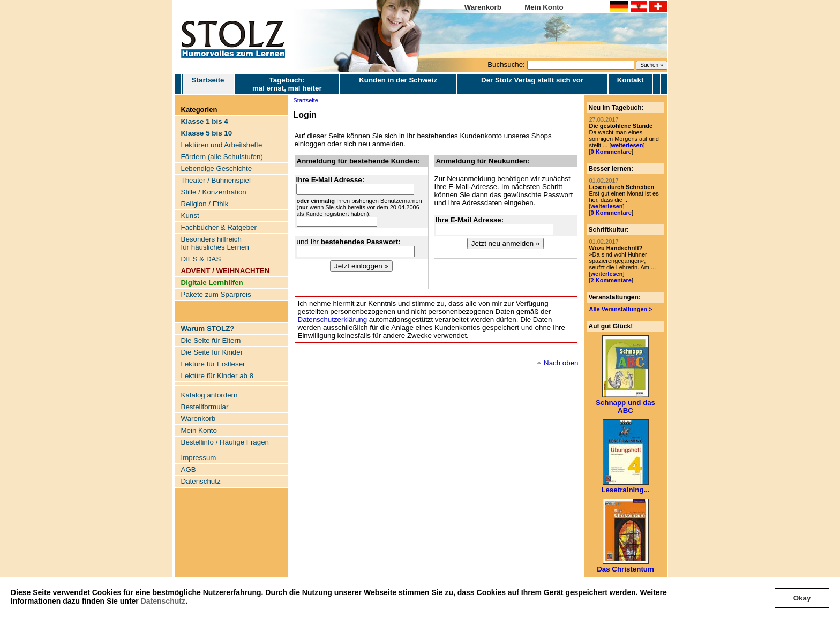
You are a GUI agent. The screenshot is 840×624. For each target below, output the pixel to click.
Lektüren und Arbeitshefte (222, 145)
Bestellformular (205, 407)
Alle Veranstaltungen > (621, 309)
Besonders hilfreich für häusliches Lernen (215, 243)
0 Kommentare (611, 152)
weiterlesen (627, 145)
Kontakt (631, 80)
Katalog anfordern (209, 395)
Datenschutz (163, 601)
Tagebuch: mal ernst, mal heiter (287, 84)
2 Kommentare (611, 280)
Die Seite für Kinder (212, 352)
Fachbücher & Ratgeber (219, 227)
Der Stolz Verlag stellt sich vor (532, 80)
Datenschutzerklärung (333, 319)
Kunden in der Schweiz (398, 80)
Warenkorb (483, 7)
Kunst (190, 216)
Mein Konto (544, 7)
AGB (189, 469)
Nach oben (561, 363)
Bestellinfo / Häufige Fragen (225, 442)
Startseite (208, 84)
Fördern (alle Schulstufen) (222, 157)
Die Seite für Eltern (211, 340)
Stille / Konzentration (214, 192)
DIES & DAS (201, 259)
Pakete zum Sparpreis (216, 294)
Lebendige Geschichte (217, 168)
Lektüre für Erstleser (213, 364)
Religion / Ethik (205, 204)
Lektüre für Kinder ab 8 (217, 376)
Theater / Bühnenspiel (216, 180)
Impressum (199, 458)
